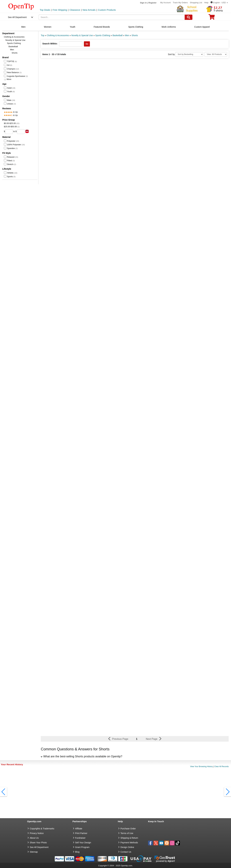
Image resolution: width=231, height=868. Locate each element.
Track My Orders (180, 3)
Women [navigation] (48, 27)
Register (153, 3)
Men (12, 50)
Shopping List (196, 3)
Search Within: (50, 44)
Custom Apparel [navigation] (202, 27)
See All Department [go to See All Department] (39, 847)
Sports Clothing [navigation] (136, 27)
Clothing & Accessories (14, 37)
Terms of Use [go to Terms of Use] (127, 833)
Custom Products (107, 10)
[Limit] (216, 54)
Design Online (127, 847)
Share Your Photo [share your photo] (38, 843)
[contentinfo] (21, 6)
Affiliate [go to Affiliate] (79, 829)
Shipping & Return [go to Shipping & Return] (129, 838)
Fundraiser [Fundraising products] (80, 838)
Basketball (13, 46)
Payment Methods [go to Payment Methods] (129, 843)
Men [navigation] (23, 27)
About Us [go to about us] (34, 838)
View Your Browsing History (201, 767)
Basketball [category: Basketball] (118, 35)
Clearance (75, 10)
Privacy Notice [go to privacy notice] (37, 833)
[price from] (9, 132)
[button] (219, 3)
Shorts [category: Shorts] (135, 35)
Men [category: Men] (127, 35)
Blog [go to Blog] (77, 852)
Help (206, 3)
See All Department (17, 17)
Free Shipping (60, 10)
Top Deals (45, 10)
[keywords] (112, 17)
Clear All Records (221, 767)
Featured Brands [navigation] (102, 27)
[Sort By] (189, 54)
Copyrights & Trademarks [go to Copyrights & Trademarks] (42, 829)
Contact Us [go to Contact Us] (126, 852)
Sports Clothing (14, 43)
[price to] (21, 132)
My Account (165, 3)
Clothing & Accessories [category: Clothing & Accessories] (58, 35)
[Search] (189, 17)
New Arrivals (89, 10)
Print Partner (81, 833)
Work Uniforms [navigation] (169, 27)
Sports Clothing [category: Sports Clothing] (103, 35)
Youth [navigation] (72, 27)
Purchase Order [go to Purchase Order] (128, 829)
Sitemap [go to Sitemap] (34, 852)
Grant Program (82, 847)
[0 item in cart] (212, 18)
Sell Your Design (83, 843)
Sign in (143, 3)
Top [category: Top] (43, 35)
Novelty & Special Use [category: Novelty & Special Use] (82, 35)
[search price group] (27, 131)
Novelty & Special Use (15, 40)
